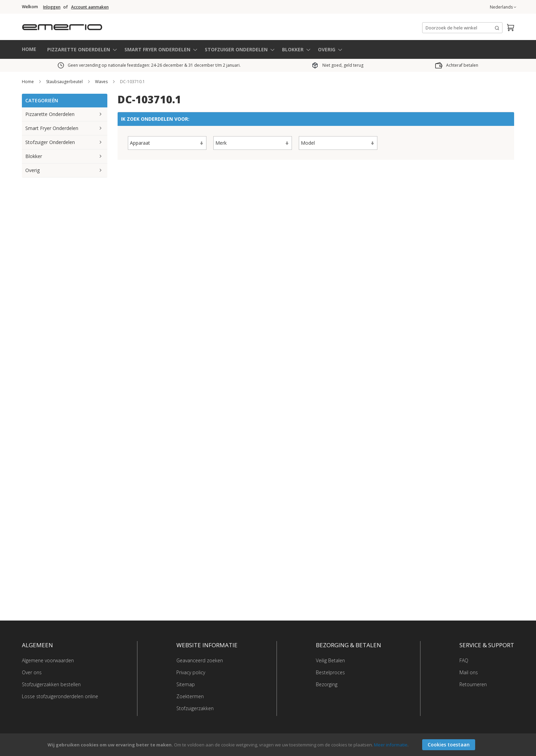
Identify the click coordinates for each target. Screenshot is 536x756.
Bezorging (327, 684)
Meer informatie (391, 745)
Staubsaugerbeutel (65, 82)
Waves (102, 82)
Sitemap (186, 684)
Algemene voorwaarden (48, 660)
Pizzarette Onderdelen (50, 114)
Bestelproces (330, 672)
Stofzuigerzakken (195, 708)
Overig (32, 170)
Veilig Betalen (330, 660)
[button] (503, 7)
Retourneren (473, 684)
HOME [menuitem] (29, 49)
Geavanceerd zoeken (200, 660)
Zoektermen (190, 696)
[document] (269, 745)
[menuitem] (80, 49)
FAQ (464, 660)
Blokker (34, 156)
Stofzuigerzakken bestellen (51, 684)
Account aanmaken (90, 7)
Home (28, 82)
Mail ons (469, 672)
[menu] (268, 49)
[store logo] (90, 25)
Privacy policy (191, 672)
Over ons (32, 672)
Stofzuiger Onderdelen (50, 142)
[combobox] (462, 28)
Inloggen (52, 7)
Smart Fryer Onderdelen (52, 128)
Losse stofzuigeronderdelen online (60, 696)
